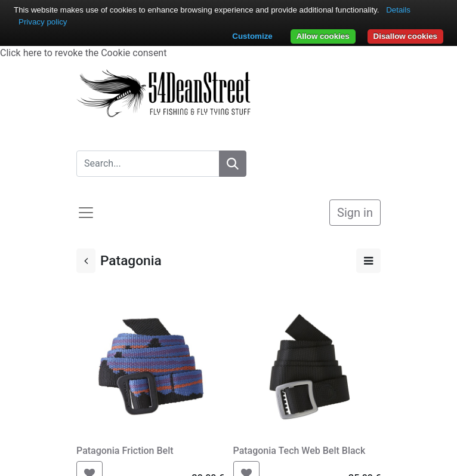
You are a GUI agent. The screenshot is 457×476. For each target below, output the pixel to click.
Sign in (355, 213)
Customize (252, 36)
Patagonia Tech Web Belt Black (299, 451)
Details (398, 10)
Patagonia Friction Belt (125, 451)
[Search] (233, 164)
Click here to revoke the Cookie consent (83, 53)
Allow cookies (323, 36)
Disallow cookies (405, 36)
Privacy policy (43, 22)
